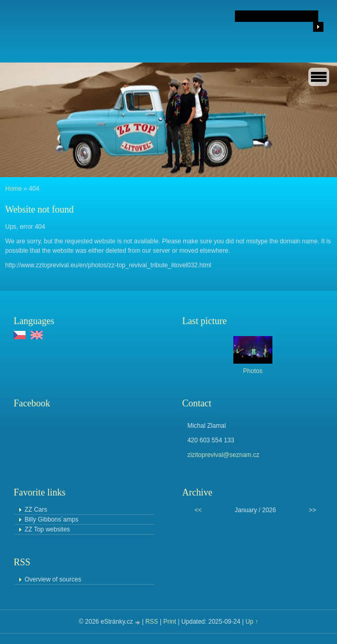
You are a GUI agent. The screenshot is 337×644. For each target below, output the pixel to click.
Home (14, 189)
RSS (152, 622)
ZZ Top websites (47, 529)
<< (198, 510)
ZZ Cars (36, 510)
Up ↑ (252, 622)
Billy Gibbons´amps (51, 519)
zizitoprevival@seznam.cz (223, 455)
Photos (253, 371)
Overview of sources (53, 579)
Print (170, 622)
